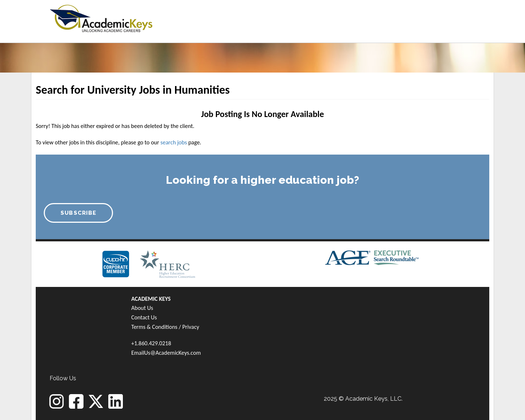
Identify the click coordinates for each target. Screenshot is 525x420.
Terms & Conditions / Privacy (165, 327)
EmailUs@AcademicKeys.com (166, 353)
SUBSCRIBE (79, 213)
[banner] (101, 17)
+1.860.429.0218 (151, 343)
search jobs (174, 142)
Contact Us (144, 317)
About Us (142, 308)
